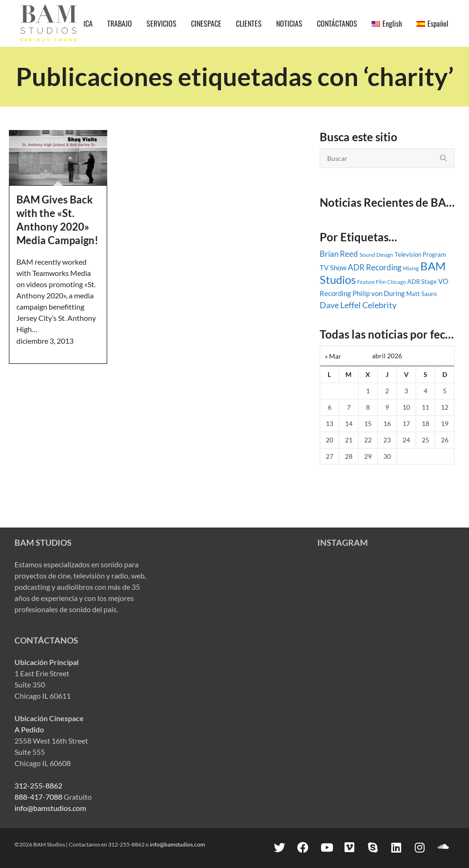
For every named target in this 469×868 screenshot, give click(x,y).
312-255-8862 (38, 785)
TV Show (333, 268)
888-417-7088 (38, 797)
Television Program (420, 254)
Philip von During (379, 293)
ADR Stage (422, 282)
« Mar (333, 356)
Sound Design (376, 255)
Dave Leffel (340, 305)
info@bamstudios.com (50, 808)
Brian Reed (339, 254)
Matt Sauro (421, 294)
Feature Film (371, 282)
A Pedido (29, 729)
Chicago (396, 282)
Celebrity (379, 305)
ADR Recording (375, 268)
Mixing (411, 268)
